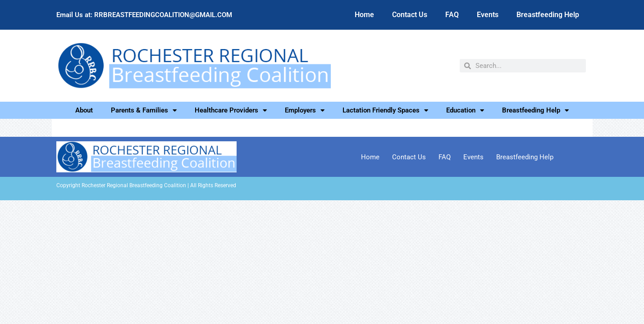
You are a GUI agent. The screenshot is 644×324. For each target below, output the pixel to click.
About (84, 110)
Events (488, 15)
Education (465, 110)
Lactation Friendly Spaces (385, 110)
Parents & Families (144, 110)
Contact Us (410, 15)
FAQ (452, 15)
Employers (305, 110)
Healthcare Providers (231, 110)
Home (364, 15)
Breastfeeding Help (548, 15)
